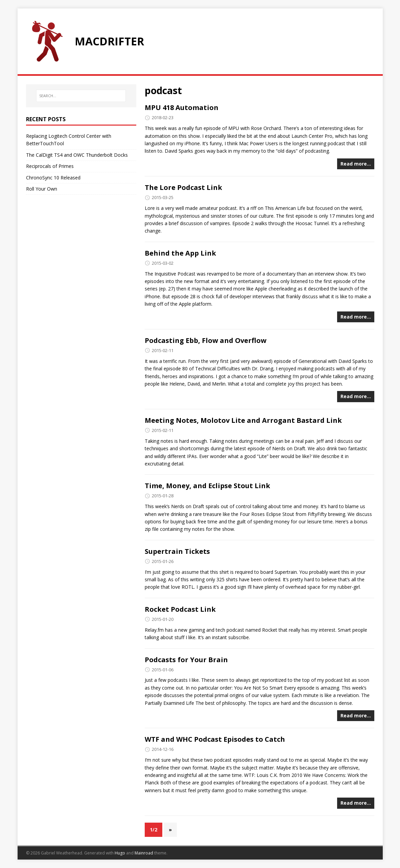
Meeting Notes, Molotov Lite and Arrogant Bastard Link (243, 420)
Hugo (120, 853)
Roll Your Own (42, 189)
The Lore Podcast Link (183, 187)
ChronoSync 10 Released (53, 178)
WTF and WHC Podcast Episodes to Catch (215, 739)
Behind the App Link (180, 253)
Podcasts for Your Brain (186, 660)
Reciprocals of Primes (50, 166)
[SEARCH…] (81, 96)
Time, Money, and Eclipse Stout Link (207, 486)
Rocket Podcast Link (180, 609)
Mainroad (144, 853)
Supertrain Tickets (177, 551)
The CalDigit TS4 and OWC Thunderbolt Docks (77, 155)
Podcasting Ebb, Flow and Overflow (206, 340)
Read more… (356, 164)
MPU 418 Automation (182, 107)
